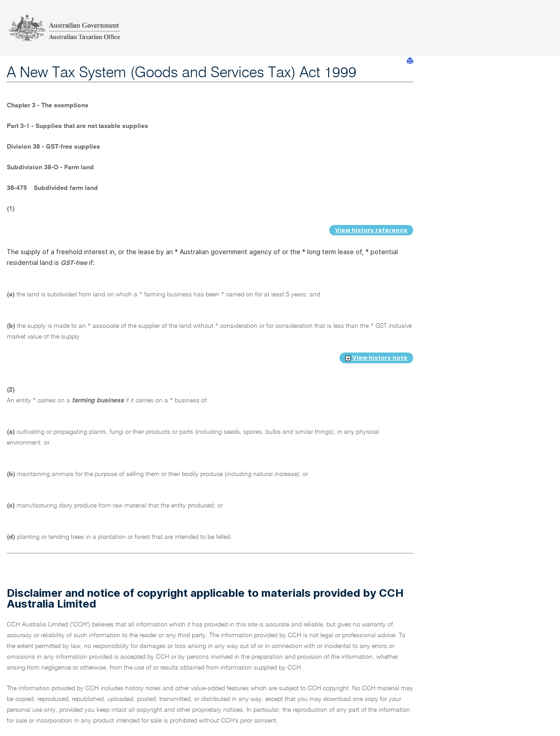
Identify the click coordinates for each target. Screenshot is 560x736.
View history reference (371, 230)
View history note (376, 357)
